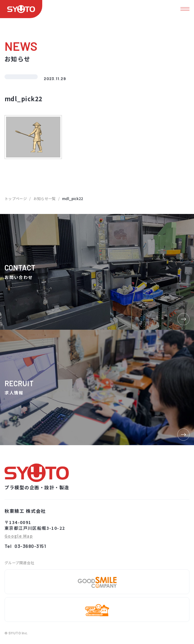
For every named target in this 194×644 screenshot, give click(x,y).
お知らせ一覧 (45, 198)
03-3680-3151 (30, 546)
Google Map (19, 536)
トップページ (16, 198)
